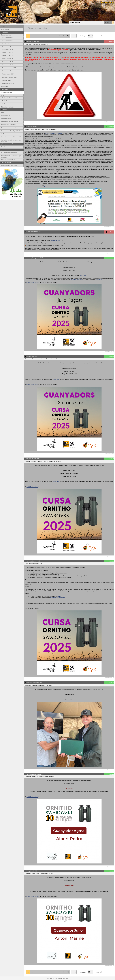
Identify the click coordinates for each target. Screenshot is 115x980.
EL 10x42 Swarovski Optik (58, 598)
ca (105, 23)
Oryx (60, 596)
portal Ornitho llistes (32, 282)
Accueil (3, 26)
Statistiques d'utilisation (7, 107)
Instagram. (99, 280)
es (108, 23)
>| (68, 36)
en (111, 23)
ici (45, 186)
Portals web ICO (106, 3)
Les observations (6, 35)
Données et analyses (7, 47)
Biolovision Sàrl (51, 978)
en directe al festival (76, 280)
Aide (2, 95)
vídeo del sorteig (57, 240)
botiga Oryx (83, 275)
